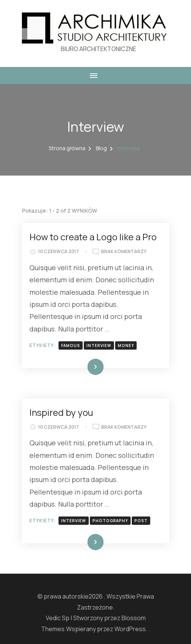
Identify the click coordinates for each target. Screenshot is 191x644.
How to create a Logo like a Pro (93, 237)
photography (110, 521)
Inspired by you (61, 412)
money (126, 345)
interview (99, 345)
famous (71, 345)
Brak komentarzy (124, 252)
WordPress (130, 629)
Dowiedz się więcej (78, 367)
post (141, 521)
